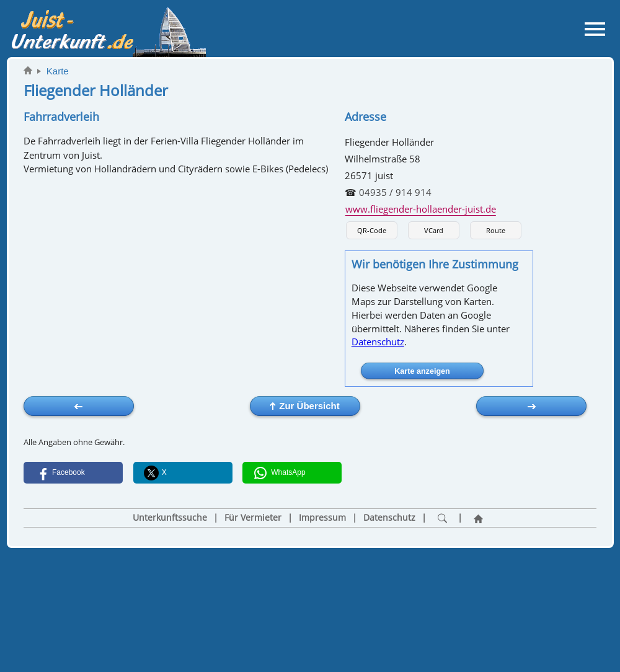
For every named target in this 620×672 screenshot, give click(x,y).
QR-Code (372, 230)
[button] (73, 473)
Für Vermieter (253, 518)
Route (496, 230)
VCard (434, 230)
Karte (58, 71)
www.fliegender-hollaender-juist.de (421, 209)
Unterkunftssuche (170, 518)
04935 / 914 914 (395, 192)
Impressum (322, 518)
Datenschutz (378, 342)
